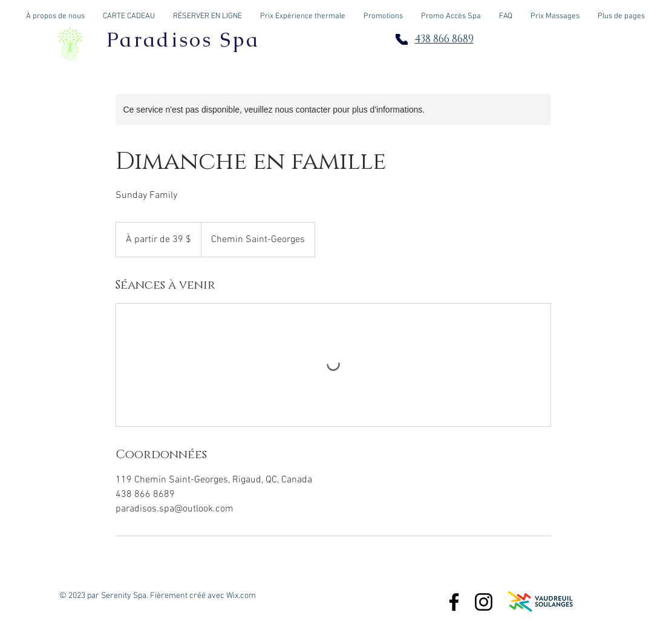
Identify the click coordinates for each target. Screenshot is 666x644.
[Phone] (402, 39)
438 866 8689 (444, 39)
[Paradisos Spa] (454, 602)
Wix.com (241, 596)
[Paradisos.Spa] (484, 602)
